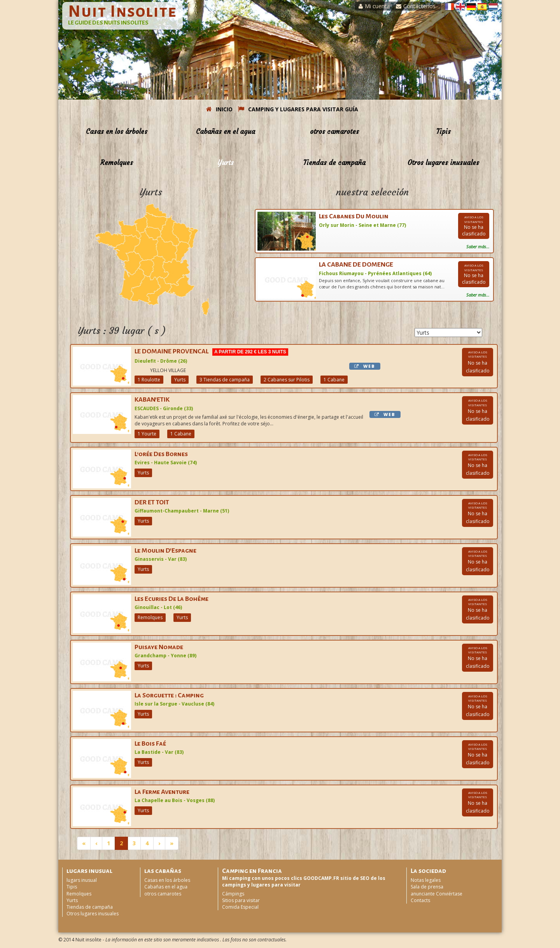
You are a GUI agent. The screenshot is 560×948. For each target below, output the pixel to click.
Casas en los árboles (117, 132)
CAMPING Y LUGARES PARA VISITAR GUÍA (298, 109)
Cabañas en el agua (226, 132)
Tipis (444, 132)
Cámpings (233, 894)
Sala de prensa (427, 887)
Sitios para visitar (241, 900)
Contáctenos (416, 6)
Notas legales (426, 880)
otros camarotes (334, 132)
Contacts (420, 900)
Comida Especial (240, 907)
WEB (365, 366)
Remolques (117, 163)
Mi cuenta (374, 6)
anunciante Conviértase (437, 894)
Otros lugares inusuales (443, 163)
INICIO (219, 109)
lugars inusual (82, 880)
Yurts (226, 163)
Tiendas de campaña (334, 163)
